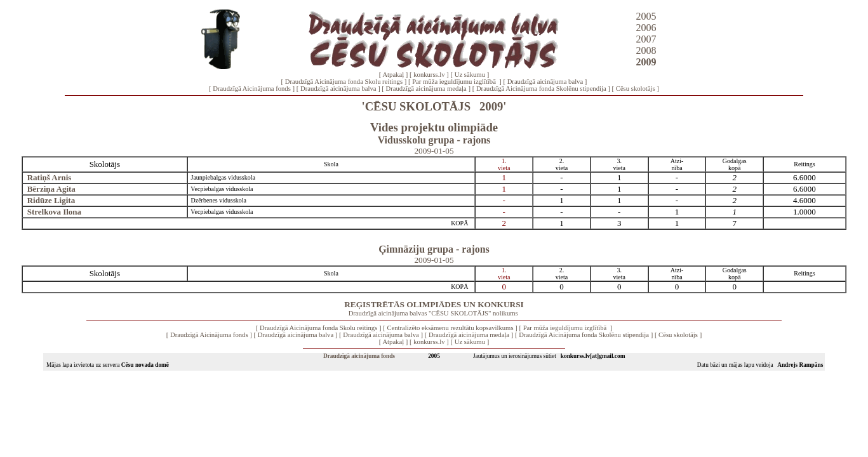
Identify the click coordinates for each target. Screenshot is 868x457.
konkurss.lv (429, 75)
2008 (646, 50)
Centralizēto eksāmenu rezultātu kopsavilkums (450, 328)
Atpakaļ (393, 75)
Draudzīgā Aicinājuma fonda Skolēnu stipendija (541, 89)
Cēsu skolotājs (636, 89)
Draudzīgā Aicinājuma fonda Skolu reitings (344, 82)
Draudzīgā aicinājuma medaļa (426, 89)
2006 (646, 28)
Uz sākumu (470, 75)
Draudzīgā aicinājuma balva (545, 82)
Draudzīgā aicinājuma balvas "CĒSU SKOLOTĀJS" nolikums (433, 313)
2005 (646, 16)
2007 (646, 39)
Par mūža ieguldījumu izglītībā (455, 82)
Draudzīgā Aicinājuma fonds (252, 89)
